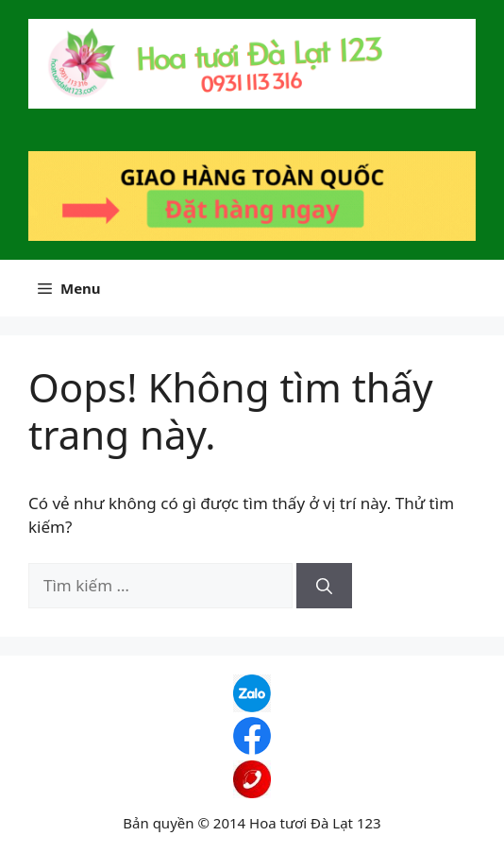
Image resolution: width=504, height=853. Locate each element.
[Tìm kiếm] (324, 586)
